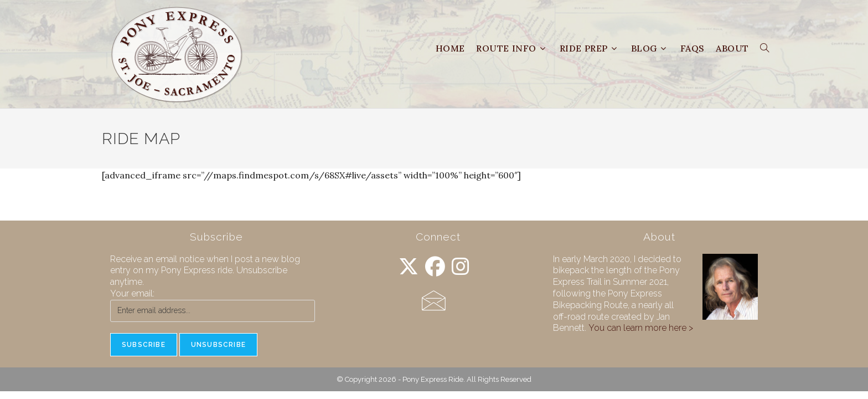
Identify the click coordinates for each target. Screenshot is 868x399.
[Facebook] (435, 267)
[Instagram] (461, 267)
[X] (409, 267)
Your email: (132, 293)
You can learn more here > (641, 328)
